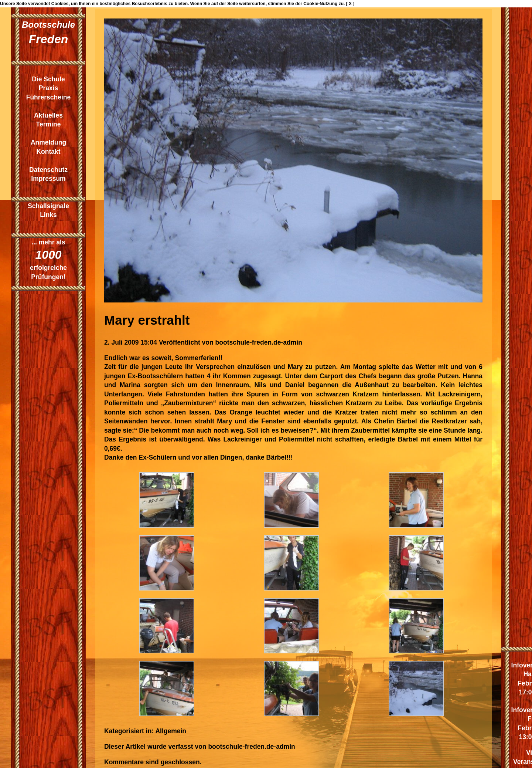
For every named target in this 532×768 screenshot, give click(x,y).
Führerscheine (49, 97)
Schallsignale (48, 206)
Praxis (49, 88)
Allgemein (171, 731)
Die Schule (48, 79)
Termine (49, 124)
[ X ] (350, 4)
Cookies (60, 4)
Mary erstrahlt (147, 320)
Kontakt (48, 152)
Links (48, 215)
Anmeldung (48, 142)
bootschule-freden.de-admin (259, 342)
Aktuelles (48, 115)
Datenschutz (48, 170)
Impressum (48, 179)
